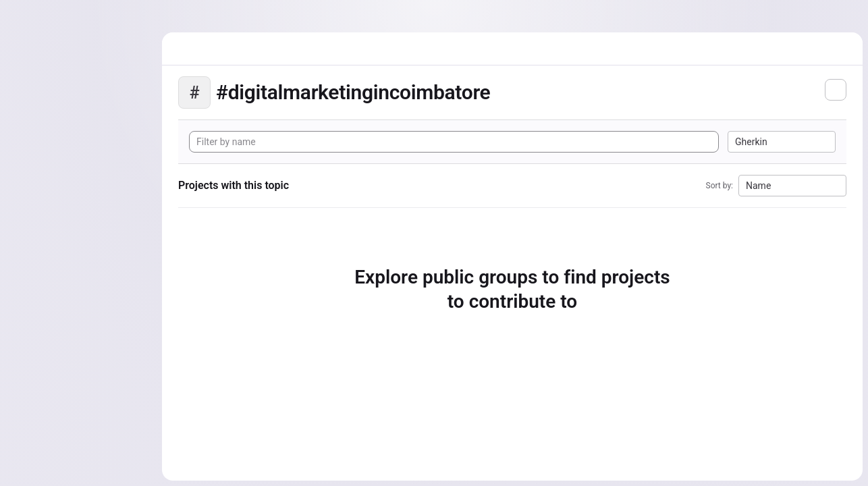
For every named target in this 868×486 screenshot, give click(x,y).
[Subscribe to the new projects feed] (836, 90)
